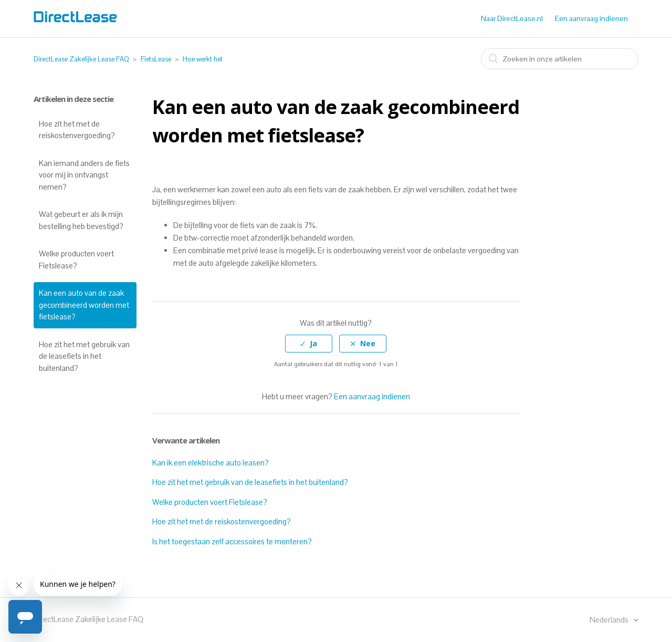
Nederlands (610, 620)
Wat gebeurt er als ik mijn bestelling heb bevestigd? (81, 220)
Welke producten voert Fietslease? (76, 260)
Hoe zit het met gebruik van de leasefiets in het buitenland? (84, 356)
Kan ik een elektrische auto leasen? (211, 463)
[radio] (309, 344)
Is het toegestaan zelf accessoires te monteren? (232, 541)
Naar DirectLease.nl (512, 18)
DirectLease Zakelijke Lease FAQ (81, 59)
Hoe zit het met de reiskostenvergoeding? (77, 130)
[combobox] (560, 59)
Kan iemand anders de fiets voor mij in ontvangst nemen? (84, 175)
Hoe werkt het (203, 59)
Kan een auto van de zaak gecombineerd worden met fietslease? (84, 305)
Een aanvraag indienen (591, 18)
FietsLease (156, 59)
